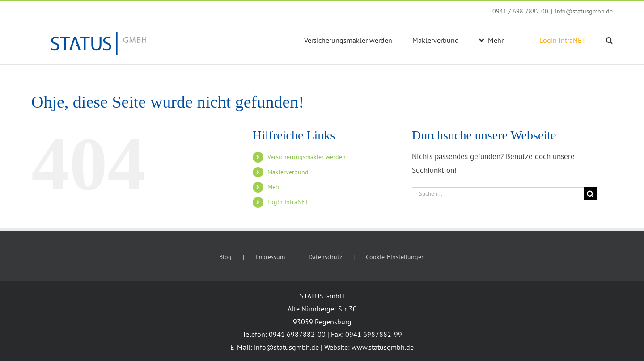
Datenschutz (325, 257)
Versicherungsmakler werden (307, 157)
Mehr (274, 187)
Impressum (270, 257)
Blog (225, 257)
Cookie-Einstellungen (395, 257)
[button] (609, 40)
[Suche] (590, 194)
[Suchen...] (498, 194)
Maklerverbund (288, 172)
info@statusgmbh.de (584, 11)
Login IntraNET (288, 202)
